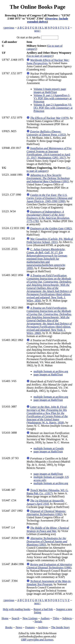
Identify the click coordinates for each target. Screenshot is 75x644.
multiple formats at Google (49, 448)
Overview (52, 19)
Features (30, 627)
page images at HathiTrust (48, 374)
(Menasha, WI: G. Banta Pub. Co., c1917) (47, 492)
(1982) (51, 228)
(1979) (49, 118)
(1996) (49, 566)
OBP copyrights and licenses (37, 640)
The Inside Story (60, 627)
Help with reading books (17, 609)
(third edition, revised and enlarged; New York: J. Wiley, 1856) (49, 288)
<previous (9, 28)
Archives (43, 627)
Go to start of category (40, 56)
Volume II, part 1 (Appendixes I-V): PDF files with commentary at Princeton (52, 98)
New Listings (30, 618)
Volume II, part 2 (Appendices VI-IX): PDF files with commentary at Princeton (53, 108)
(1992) (46, 513)
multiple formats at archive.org (51, 371)
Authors (45, 618)
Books (9, 627)
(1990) (49, 198)
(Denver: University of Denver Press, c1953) (46, 133)
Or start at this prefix (28, 37)
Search (16, 618)
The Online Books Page (37, 7)
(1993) (47, 541)
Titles (56, 618)
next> (38, 31)
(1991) (48, 178)
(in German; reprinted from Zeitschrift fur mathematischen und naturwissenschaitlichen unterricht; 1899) (47, 259)
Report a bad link (43, 609)
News (19, 627)
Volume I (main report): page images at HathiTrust (50, 91)
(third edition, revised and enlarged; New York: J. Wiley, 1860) (49, 320)
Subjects (67, 618)
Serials (38, 621)
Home (5, 618)
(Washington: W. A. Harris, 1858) (47, 415)
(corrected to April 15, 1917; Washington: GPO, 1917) (49, 153)
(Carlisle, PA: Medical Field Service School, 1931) (50, 240)
